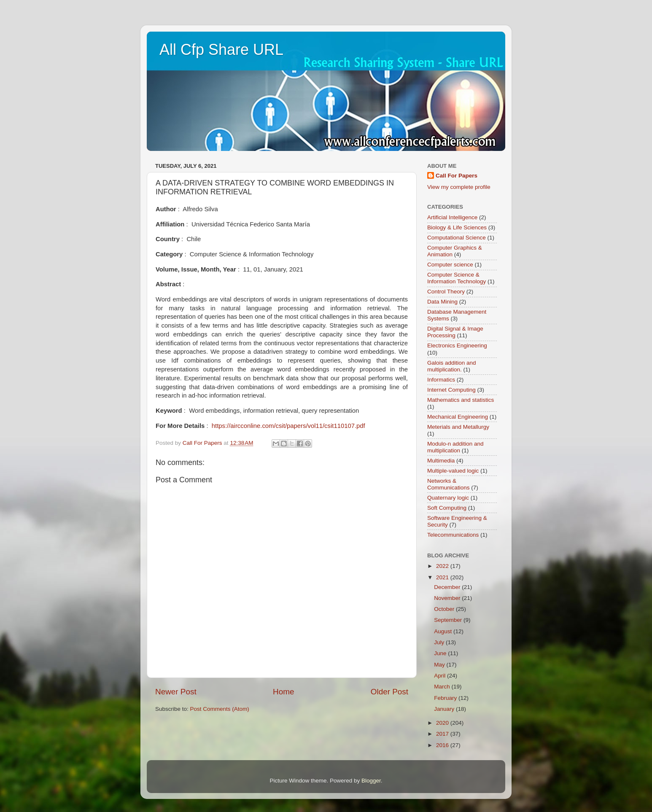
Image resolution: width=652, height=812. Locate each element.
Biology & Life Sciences (457, 227)
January (445, 709)
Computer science (450, 265)
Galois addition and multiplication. (452, 366)
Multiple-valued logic (453, 471)
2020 (443, 723)
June (441, 653)
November (448, 598)
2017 (443, 734)
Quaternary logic (448, 498)
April (441, 676)
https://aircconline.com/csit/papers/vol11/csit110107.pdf (288, 426)
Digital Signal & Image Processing (455, 332)
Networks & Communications (449, 484)
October (445, 609)
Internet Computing (451, 390)
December (448, 587)
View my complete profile (459, 187)
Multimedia (441, 461)
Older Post (389, 692)
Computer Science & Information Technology (457, 278)
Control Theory (446, 292)
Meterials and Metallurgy (458, 427)
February (446, 698)
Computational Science (457, 238)
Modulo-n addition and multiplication (455, 447)
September (449, 620)
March (443, 687)
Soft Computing (447, 508)
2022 (443, 566)
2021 (443, 577)
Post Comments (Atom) (220, 709)
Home (283, 692)
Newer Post (176, 692)
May (440, 665)
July (440, 642)
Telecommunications (453, 535)
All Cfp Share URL (221, 50)
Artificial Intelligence (452, 217)
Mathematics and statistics (461, 400)
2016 (443, 745)
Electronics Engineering (457, 346)
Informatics (441, 380)
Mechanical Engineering (458, 417)
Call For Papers (457, 176)
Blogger (371, 781)
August (444, 631)
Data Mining (442, 302)
